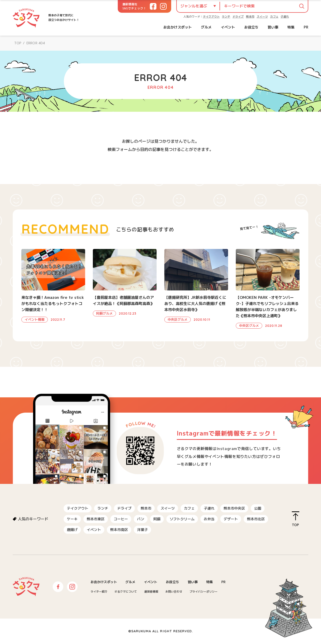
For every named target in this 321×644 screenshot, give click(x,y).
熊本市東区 (96, 519)
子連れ (285, 17)
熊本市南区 (119, 530)
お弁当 (209, 519)
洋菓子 (142, 530)
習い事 (273, 27)
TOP (18, 43)
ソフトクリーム (182, 519)
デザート (231, 519)
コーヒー (121, 519)
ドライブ (238, 17)
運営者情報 (151, 592)
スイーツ (262, 17)
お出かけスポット (178, 27)
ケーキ (72, 519)
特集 (291, 27)
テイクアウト (211, 17)
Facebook (58, 587)
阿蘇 (157, 519)
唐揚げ (72, 530)
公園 (258, 508)
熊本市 (250, 17)
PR (306, 27)
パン (141, 519)
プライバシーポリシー (203, 592)
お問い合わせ (174, 592)
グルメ (206, 27)
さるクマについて (126, 592)
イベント (228, 27)
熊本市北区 (256, 519)
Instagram (72, 587)
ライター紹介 (99, 592)
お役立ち (251, 27)
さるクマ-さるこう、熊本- (26, 18)
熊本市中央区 (234, 508)
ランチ (226, 17)
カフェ (274, 17)
